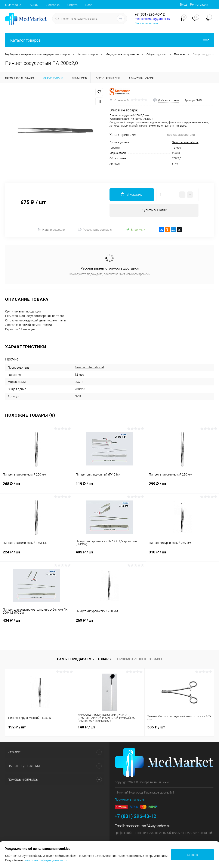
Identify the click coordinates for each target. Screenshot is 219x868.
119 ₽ (109, 486)
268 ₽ (36, 486)
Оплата (73, 5)
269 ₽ (109, 623)
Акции (34, 5)
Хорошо (192, 855)
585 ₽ (156, 727)
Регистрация (199, 4)
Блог (89, 5)
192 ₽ (17, 727)
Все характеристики (181, 135)
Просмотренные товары (140, 659)
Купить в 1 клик (154, 210)
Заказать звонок (146, 23)
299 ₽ (183, 486)
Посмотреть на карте (129, 799)
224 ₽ (36, 555)
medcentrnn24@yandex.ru (152, 19)
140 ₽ (86, 727)
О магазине (13, 5)
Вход (183, 4)
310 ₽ (183, 555)
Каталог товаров (109, 40)
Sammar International (185, 142)
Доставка (53, 5)
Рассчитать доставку (95, 230)
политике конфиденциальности (46, 860)
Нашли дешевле (51, 230)
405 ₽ (109, 555)
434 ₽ (36, 623)
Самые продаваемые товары (84, 659)
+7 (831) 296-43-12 (150, 14)
